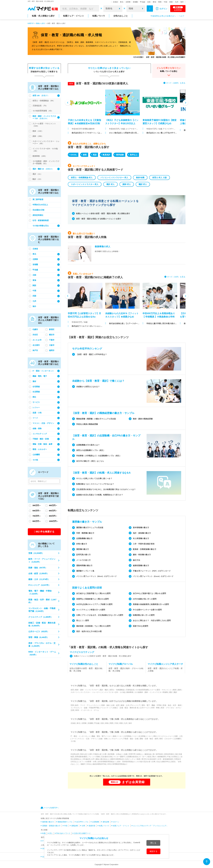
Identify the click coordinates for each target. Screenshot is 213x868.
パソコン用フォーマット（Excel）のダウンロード (153, 576)
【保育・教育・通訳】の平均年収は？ (92, 354)
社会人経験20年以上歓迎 (166, 762)
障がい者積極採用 (159, 757)
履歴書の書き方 (48, 822)
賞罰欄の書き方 (83, 549)
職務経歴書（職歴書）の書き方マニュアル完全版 (96, 419)
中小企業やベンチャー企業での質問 (147, 610)
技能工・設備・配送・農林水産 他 (126, 708)
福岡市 (52, 350)
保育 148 (36, 96)
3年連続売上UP (89, 759)
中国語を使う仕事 (100, 754)
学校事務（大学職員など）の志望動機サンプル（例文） (99, 456)
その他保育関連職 (142, 690)
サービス (36, 402)
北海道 (115, 2)
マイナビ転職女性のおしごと (84, 664)
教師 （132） (38, 131)
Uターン (116, 822)
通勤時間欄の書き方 (84, 566)
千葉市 (52, 340)
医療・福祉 (106, 705)
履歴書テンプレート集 (85, 571)
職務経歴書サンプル (65, 822)
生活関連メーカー (145, 736)
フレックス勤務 (94, 757)
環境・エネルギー (40, 449)
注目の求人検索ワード (82, 833)
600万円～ (53, 511)
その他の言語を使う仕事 (146, 762)
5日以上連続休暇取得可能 (96, 764)
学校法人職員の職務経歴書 (87, 424)
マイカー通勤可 (119, 757)
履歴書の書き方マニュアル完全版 (90, 528)
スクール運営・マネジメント (161, 690)
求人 (51, 833)
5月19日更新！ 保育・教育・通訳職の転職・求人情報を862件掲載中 (159, 57)
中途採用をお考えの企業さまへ (163, 16)
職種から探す (41, 23)
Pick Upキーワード (63, 833)
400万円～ (53, 505)
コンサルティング (40, 434)
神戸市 (35, 350)
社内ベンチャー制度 (133, 759)
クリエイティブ (106, 708)
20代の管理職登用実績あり (117, 764)
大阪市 (52, 345)
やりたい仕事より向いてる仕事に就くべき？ (94, 478)
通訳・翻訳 (104, 690)
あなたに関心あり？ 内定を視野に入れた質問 (152, 621)
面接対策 (92, 826)
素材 (34, 381)
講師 (179, 690)
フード (35, 418)
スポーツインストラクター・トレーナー (86, 692)
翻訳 (175, 692)
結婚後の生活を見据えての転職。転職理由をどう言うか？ (100, 495)
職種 (131, 8)
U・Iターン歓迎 (145, 757)
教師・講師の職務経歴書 (143, 419)
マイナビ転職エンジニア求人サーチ (165, 664)
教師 (175, 690)
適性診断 (106, 822)
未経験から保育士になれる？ (88, 387)
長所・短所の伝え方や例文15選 (89, 631)
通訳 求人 (110, 184)
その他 (35, 460)
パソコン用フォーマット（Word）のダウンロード (97, 576)
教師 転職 (140, 178)
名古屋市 (36, 345)
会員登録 (178, 9)
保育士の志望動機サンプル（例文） (91, 450)
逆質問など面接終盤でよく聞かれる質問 (92, 599)
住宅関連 (36, 387)
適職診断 (75, 826)
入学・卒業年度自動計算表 (144, 544)
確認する (153, 851)
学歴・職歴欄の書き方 (85, 533)
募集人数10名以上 (102, 759)
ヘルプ (181, 16)
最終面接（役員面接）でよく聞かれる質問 (93, 626)
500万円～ (37, 511)
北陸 (149, 2)
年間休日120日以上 (40, 205)
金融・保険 (37, 428)
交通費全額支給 (132, 757)
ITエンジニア (135, 705)
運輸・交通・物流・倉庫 (42, 444)
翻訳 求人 (143, 184)
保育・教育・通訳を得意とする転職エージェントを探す (99, 219)
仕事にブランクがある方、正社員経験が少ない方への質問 (100, 615)
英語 (95, 155)
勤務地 (109, 8)
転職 (44, 833)
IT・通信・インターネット (43, 371)
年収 (66, 826)
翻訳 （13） (37, 179)
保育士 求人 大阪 (160, 178)
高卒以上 (134, 155)
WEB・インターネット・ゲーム (87, 710)
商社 (34, 397)
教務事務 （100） (40, 156)
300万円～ (37, 505)
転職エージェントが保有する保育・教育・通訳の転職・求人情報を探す (103, 656)
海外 (182, 2)
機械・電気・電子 (40, 376)
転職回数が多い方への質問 (144, 615)
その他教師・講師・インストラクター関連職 (151, 692)
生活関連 (36, 392)
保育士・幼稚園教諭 (117, 690)
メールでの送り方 (83, 560)
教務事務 (130, 692)
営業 (72, 705)
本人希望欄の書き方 (141, 538)
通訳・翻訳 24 (39, 169)
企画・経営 (115, 705)
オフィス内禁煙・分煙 (88, 762)
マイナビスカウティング (82, 652)
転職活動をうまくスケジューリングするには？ (95, 484)
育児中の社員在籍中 (149, 759)
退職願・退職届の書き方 (51, 826)
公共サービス (145, 708)
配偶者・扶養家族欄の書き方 (145, 549)
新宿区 (52, 329)
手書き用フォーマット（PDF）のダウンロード (152, 571)
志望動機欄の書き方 (84, 538)
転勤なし (140, 754)
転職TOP (31, 23)
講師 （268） (38, 136)
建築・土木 (125, 705)
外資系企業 (75, 754)
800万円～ (53, 516)
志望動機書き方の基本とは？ (88, 445)
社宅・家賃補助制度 (41, 220)
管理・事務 (155, 708)
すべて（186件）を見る (176, 83)
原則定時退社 (38, 215)
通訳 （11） (37, 174)
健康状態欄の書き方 (141, 566)
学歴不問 (132, 754)
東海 (154, 2)
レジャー (36, 407)
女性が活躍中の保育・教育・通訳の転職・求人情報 (86, 670)
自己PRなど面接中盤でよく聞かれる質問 (149, 593)
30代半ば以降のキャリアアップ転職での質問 (94, 604)
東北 (122, 2)
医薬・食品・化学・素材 (172, 705)
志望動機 (95, 822)
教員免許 (106, 155)
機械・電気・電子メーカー (102, 736)
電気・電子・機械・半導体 (152, 705)
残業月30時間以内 (117, 759)
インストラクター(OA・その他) (113, 692)
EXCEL (74, 155)
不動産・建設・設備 (41, 439)
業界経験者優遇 (81, 757)
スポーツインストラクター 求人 (85, 184)
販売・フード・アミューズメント (88, 705)
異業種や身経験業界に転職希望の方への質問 (151, 604)
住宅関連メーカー (131, 736)
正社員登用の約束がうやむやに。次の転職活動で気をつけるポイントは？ (106, 489)
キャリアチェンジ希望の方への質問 (91, 610)
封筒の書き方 (82, 544)
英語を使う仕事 (86, 754)
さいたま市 (37, 340)
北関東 (128, 2)
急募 (126, 754)
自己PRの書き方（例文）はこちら (90, 461)
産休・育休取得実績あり (126, 762)
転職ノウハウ (99, 16)
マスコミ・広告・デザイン (43, 423)
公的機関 (36, 455)
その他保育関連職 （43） (43, 111)
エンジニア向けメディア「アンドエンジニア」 (151, 826)
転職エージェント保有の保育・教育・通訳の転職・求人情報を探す (103, 214)
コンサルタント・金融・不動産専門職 (85, 708)
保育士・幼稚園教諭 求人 (82, 178)
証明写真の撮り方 (83, 555)
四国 (171, 2)
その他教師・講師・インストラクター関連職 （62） (46, 162)
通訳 (171, 692)
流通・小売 (37, 413)
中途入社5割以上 (173, 757)
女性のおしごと (121, 16)
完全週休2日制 (38, 210)
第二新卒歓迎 (38, 199)
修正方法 (136, 560)
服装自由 (148, 754)
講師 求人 (127, 184)
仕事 (83, 826)
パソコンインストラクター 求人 (114, 178)
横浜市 (52, 335)
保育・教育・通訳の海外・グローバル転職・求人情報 (126, 670)
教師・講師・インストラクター (87, 690)
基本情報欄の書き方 (141, 528)
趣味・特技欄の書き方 (142, 555)
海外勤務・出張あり (115, 754)
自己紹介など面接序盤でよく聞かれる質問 (93, 593)
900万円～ (37, 521)
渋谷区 (35, 335)
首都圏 (135, 2)
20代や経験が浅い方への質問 (145, 599)
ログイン (163, 9)
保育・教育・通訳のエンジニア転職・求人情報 (165, 670)
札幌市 (35, 329)
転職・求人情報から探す (43, 16)
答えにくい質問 (83, 621)
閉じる (153, 843)
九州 (176, 2)
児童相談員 (130, 690)
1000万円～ (54, 521)
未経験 (45, 849)
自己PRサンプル (82, 822)
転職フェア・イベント (74, 16)
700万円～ (37, 516)
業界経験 (120, 155)
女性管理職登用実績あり (107, 762)
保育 (72, 690)
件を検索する (44, 532)
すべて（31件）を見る (176, 277)
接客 (85, 155)
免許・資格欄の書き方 (142, 533)
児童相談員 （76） (40, 106)
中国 (165, 2)
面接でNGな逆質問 (141, 626)
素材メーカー (118, 736)
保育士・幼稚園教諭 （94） (44, 101)
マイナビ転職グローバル (121, 664)
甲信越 (142, 2)
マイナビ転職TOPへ (51, 808)
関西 (160, 2)
